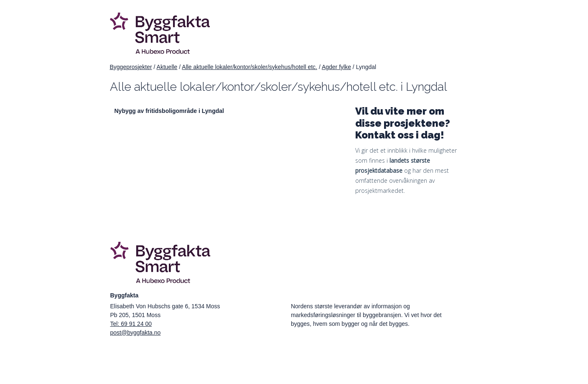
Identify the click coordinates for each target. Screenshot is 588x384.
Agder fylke (336, 67)
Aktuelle (167, 67)
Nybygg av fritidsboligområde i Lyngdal (169, 111)
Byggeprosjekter (131, 67)
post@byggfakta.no (136, 333)
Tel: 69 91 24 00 (131, 324)
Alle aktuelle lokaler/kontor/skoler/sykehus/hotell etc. (249, 67)
